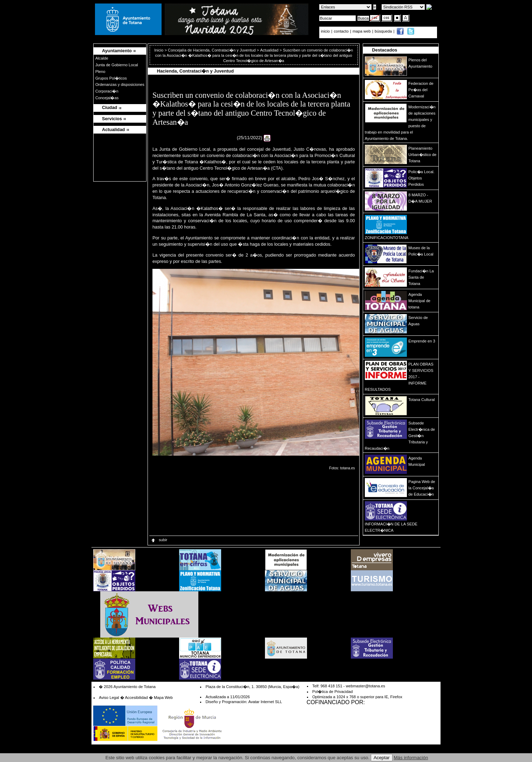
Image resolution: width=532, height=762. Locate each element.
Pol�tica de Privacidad (332, 692)
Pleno (100, 72)
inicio (326, 31)
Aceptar (382, 758)
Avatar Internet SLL (265, 702)
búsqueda (384, 31)
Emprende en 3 (422, 341)
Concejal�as (107, 98)
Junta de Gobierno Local (117, 65)
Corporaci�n (107, 91)
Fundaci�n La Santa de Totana (421, 277)
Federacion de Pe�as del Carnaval (421, 90)
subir (159, 540)
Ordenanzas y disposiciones (120, 84)
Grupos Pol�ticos (111, 78)
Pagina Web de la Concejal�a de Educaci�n (422, 488)
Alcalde (102, 58)
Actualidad (269, 50)
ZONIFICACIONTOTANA (387, 238)
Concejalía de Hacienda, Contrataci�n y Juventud (212, 50)
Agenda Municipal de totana (419, 301)
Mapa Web (163, 698)
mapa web (362, 31)
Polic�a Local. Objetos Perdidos (421, 178)
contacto (341, 31)
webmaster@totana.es (366, 686)
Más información (411, 758)
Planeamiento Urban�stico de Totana (422, 155)
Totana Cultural (421, 400)
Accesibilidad (136, 698)
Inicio (159, 50)
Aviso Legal (109, 698)
